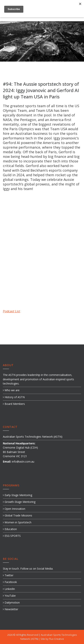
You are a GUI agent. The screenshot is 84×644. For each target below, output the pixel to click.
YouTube (9, 596)
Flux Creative (56, 639)
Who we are (11, 390)
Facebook (10, 582)
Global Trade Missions (18, 515)
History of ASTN (14, 397)
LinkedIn (9, 589)
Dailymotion (11, 602)
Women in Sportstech (17, 522)
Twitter (8, 575)
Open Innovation (14, 509)
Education (10, 529)
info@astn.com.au (23, 462)
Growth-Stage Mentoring (19, 502)
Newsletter (11, 609)
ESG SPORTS (12, 536)
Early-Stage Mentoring (18, 495)
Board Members (14, 404)
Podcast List (11, 311)
